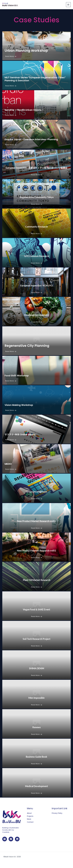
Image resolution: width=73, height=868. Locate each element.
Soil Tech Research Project (37, 639)
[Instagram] (5, 839)
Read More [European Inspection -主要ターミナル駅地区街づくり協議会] (37, 175)
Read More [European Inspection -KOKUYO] (37, 292)
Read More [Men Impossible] (37, 705)
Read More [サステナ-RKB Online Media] (11, 440)
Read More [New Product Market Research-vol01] (37, 558)
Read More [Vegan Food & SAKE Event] (37, 616)
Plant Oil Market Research (37, 580)
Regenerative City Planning (27, 346)
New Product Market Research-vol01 (36, 551)
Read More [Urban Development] (37, 499)
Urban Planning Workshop (26, 51)
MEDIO (8, 464)
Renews (36, 727)
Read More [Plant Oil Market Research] (37, 587)
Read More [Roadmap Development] (37, 322)
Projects (30, 816)
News (29, 819)
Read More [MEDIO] (11, 469)
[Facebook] (11, 839)
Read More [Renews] (37, 734)
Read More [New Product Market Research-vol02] (37, 528)
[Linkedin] (17, 839)
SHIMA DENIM (37, 668)
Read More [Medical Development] (37, 793)
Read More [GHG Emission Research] (37, 263)
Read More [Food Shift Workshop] (11, 381)
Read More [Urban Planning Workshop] (11, 56)
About (29, 813)
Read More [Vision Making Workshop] (11, 410)
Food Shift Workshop (17, 376)
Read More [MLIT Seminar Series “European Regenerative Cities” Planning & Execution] (11, 86)
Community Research (36, 227)
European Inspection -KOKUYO (36, 285)
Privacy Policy (57, 813)
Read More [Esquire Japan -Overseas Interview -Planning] (11, 145)
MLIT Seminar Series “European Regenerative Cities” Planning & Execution (35, 79)
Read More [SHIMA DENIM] (37, 675)
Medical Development (37, 786)
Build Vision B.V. (10, 5)
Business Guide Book (36, 757)
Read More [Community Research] (37, 234)
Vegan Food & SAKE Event (36, 609)
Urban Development (36, 492)
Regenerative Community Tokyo (37, 197)
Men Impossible (36, 698)
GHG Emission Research (36, 256)
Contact (30, 822)
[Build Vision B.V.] (5, 3)
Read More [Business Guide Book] (37, 764)
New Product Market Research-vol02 (36, 521)
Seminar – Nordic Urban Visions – (24, 110)
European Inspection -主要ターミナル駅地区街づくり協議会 (36, 168)
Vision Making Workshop (19, 405)
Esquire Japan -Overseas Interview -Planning (31, 139)
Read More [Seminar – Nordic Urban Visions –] (11, 115)
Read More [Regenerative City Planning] (11, 351)
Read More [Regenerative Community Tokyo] (37, 204)
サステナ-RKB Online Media (20, 434)
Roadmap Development (37, 315)
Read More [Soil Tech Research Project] (37, 646)
